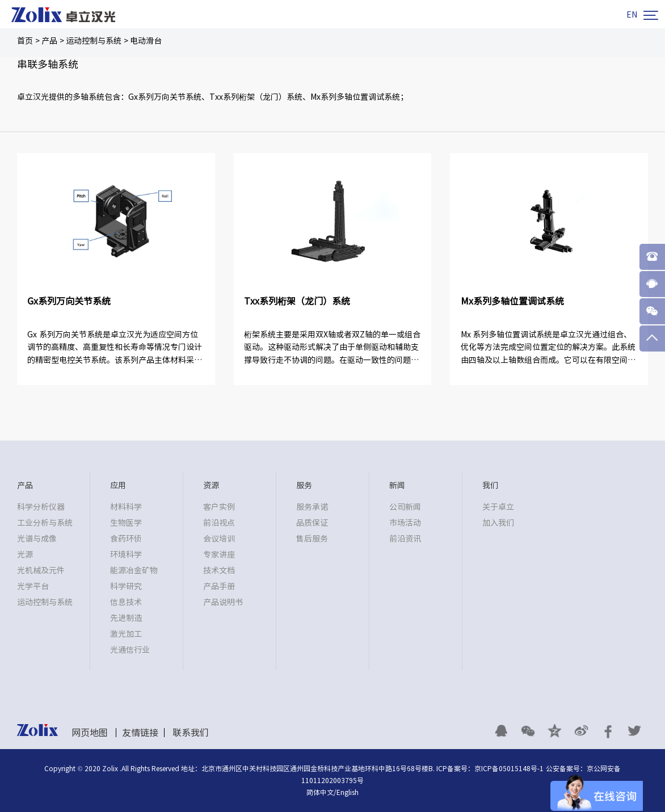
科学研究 (126, 586)
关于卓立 (498, 507)
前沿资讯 (405, 539)
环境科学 (126, 555)
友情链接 (140, 733)
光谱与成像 (37, 539)
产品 (49, 41)
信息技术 (126, 602)
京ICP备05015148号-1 (509, 768)
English (348, 792)
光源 (25, 555)
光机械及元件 (41, 570)
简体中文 (320, 792)
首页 (25, 41)
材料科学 (126, 507)
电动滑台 (146, 41)
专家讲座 (219, 555)
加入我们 (498, 523)
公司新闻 (405, 507)
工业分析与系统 (45, 523)
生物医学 (126, 523)
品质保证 (312, 523)
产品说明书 (223, 602)
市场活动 (405, 523)
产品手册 (219, 586)
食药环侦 (126, 539)
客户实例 (219, 507)
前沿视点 (219, 523)
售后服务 (312, 539)
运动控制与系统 (94, 41)
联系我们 (191, 733)
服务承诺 (312, 507)
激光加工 (126, 634)
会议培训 (219, 539)
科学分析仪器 (41, 507)
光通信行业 (130, 650)
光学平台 (33, 586)
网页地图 (90, 733)
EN (632, 15)
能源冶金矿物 (134, 570)
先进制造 (126, 618)
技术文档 (219, 570)
